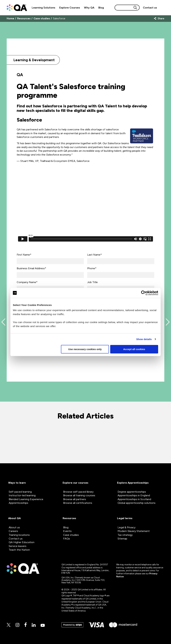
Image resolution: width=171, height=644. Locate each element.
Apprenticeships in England (134, 495)
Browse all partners (75, 499)
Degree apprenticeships (132, 492)
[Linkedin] (34, 625)
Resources (24, 19)
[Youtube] (43, 626)
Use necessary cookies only (85, 349)
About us (14, 527)
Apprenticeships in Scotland (134, 499)
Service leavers (18, 546)
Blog (101, 8)
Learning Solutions (44, 8)
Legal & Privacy (126, 527)
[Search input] (124, 8)
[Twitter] (9, 625)
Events (67, 531)
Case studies (42, 19)
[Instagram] (17, 625)
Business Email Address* (31, 268)
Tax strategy (125, 535)
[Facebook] (26, 625)
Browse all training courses (79, 495)
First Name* (24, 255)
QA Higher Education (22, 542)
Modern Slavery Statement (134, 531)
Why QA (89, 8)
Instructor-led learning (22, 495)
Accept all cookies (134, 349)
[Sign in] (162, 8)
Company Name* (27, 282)
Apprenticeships (18, 503)
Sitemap (122, 539)
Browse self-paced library (78, 492)
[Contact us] (150, 8)
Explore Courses (70, 8)
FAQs (67, 539)
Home (10, 19)
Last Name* (94, 255)
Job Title (92, 282)
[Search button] (135, 8)
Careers (13, 531)
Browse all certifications (78, 503)
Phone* (92, 268)
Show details (144, 339)
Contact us (150, 8)
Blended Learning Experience (26, 499)
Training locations (19, 535)
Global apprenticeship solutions (137, 503)
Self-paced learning (20, 492)
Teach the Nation (19, 550)
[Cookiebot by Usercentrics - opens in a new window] (144, 293)
